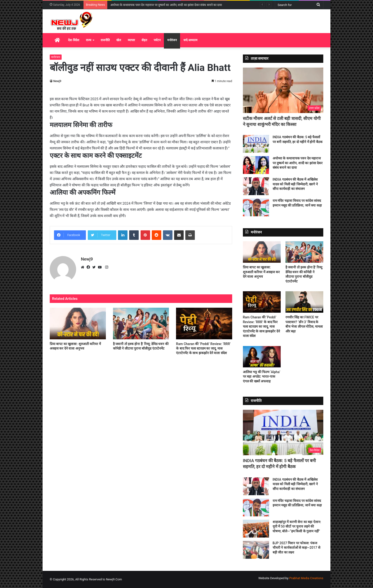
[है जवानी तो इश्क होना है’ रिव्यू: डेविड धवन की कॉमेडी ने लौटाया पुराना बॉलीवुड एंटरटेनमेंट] (141, 324)
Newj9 (57, 81)
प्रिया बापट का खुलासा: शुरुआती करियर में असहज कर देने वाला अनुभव (261, 272)
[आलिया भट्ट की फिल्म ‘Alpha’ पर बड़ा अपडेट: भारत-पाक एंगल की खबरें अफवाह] (262, 357)
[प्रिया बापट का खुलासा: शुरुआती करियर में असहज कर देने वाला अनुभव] (78, 324)
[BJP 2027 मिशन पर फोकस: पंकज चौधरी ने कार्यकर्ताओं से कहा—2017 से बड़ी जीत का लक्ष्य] (256, 550)
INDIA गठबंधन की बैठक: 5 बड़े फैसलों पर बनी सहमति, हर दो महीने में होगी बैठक (159, 5)
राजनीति (105, 40)
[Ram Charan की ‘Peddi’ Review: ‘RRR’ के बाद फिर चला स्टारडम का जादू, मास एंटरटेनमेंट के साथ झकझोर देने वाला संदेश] (204, 324)
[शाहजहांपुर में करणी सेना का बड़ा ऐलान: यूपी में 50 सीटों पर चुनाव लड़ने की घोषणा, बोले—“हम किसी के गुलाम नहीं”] (256, 529)
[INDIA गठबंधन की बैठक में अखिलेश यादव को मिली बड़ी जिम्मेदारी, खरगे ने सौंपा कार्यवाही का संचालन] (256, 186)
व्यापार (131, 40)
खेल (119, 40)
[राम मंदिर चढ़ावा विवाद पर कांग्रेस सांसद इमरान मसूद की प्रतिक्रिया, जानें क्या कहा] (256, 207)
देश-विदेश (74, 40)
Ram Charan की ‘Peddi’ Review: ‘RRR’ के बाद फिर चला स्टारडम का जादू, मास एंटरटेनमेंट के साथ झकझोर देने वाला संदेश (203, 348)
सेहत (144, 40)
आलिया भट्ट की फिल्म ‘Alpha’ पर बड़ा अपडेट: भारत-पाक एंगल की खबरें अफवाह (262, 377)
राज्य (89, 40)
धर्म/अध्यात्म (190, 40)
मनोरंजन (172, 40)
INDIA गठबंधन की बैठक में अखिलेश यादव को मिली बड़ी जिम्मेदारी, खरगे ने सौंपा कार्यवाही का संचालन (295, 184)
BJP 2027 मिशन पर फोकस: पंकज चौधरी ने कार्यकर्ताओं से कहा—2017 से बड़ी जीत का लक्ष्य (296, 548)
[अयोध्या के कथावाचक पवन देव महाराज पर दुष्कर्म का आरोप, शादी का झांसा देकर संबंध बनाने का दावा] (256, 165)
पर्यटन (157, 40)
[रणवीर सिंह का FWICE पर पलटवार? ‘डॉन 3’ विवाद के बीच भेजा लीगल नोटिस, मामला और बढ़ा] (304, 302)
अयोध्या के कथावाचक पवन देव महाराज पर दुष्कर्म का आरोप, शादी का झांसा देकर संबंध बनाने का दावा (298, 163)
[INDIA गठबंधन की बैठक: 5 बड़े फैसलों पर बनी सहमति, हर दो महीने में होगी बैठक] (256, 144)
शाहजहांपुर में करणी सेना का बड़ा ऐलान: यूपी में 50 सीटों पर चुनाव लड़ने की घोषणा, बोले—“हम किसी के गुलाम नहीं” (297, 526)
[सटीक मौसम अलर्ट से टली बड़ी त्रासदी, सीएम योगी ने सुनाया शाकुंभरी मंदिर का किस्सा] (283, 90)
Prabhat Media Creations (306, 578)
